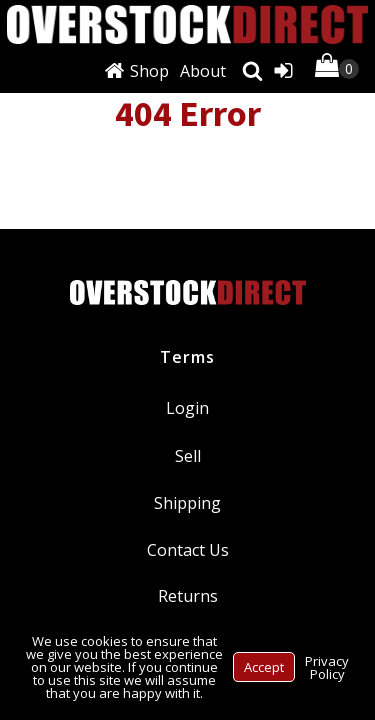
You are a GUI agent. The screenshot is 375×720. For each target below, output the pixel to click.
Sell (188, 456)
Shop (149, 71)
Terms (187, 357)
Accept (264, 667)
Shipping (187, 503)
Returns (188, 596)
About (203, 71)
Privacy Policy (327, 667)
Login (187, 408)
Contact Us (188, 550)
